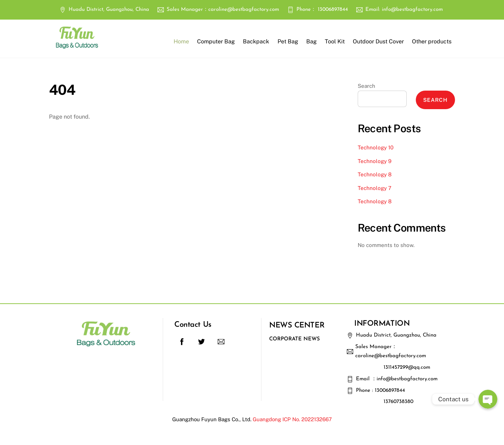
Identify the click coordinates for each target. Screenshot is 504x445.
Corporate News (295, 339)
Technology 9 (374, 161)
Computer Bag (216, 41)
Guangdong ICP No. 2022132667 (292, 419)
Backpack (256, 41)
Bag (311, 41)
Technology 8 (375, 174)
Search (366, 86)
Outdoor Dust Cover (378, 41)
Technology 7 (374, 188)
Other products (432, 41)
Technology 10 (376, 147)
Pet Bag (288, 41)
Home (181, 41)
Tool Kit (335, 41)
